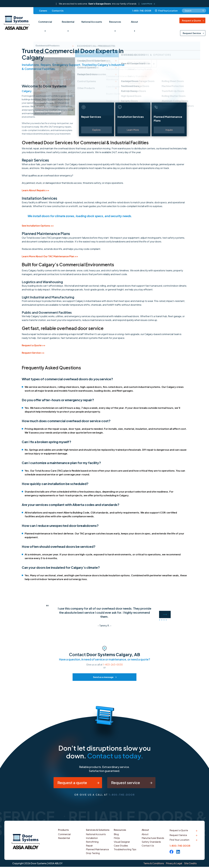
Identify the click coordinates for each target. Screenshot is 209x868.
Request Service (192, 34)
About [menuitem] (133, 22)
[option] (105, 616)
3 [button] (164, 620)
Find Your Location (180, 844)
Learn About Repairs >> (35, 190)
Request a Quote (191, 21)
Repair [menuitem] (89, 848)
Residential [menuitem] (68, 22)
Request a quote (68, 784)
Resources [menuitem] (114, 22)
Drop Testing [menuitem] (93, 856)
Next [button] (165, 614)
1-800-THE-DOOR (142, 11)
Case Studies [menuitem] (121, 848)
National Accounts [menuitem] (91, 22)
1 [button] (160, 620)
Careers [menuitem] (43, 11)
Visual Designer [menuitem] (122, 844)
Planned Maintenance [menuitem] (98, 852)
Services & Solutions (98, 832)
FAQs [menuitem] (117, 841)
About (145, 832)
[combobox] (194, 11)
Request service (129, 784)
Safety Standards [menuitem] (151, 844)
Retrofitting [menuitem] (93, 844)
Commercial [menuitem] (45, 22)
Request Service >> (33, 353)
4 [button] (166, 620)
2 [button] (162, 620)
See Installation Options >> (38, 226)
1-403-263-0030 (113, 664)
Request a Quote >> (34, 345)
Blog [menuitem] (116, 837)
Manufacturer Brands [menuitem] (153, 841)
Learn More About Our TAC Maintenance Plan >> (50, 256)
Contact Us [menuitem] (58, 11)
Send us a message (103, 677)
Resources (120, 832)
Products (64, 832)
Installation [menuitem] (92, 841)
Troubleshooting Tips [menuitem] (126, 852)
